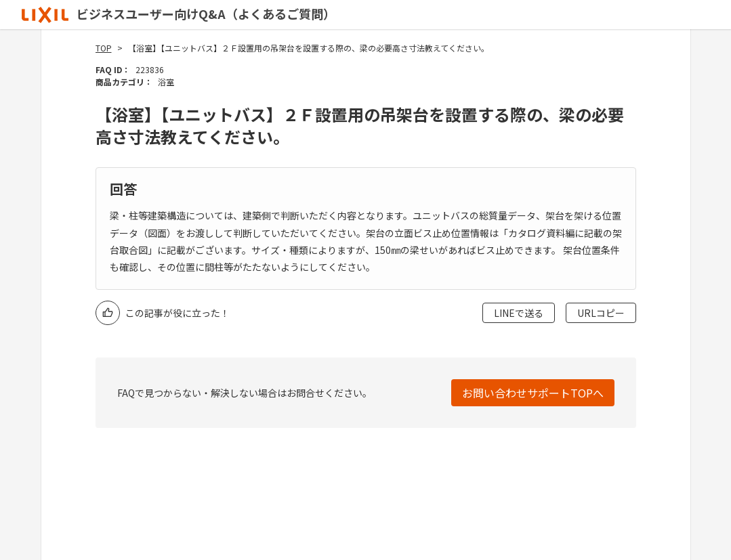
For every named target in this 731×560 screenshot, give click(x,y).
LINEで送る (519, 313)
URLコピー (601, 313)
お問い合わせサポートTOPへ (533, 393)
